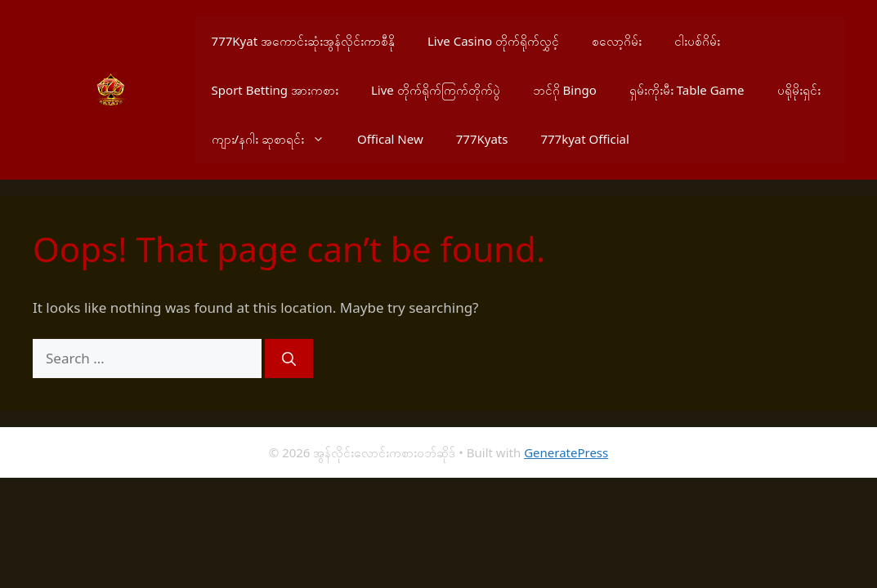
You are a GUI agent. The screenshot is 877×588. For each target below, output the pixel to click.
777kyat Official (584, 139)
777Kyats (482, 139)
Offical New (390, 139)
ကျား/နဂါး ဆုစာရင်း (276, 139)
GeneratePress (566, 452)
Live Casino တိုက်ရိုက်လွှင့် (493, 41)
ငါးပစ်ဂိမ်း (697, 41)
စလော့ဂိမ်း (617, 41)
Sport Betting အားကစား (275, 90)
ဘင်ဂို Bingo (565, 90)
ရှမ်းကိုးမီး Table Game (687, 90)
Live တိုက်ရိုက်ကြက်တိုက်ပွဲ (436, 90)
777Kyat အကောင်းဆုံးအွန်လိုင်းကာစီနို (303, 41)
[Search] (289, 359)
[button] (322, 139)
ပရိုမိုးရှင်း (799, 90)
